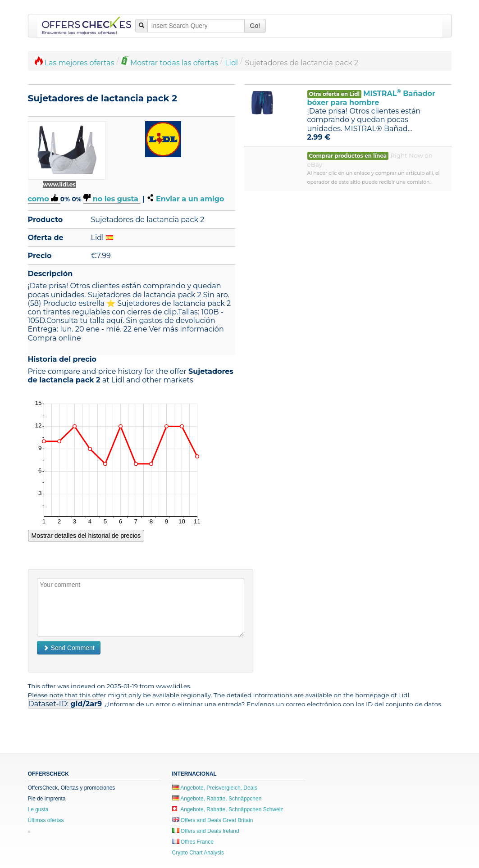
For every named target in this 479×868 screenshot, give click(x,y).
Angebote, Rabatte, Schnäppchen (217, 799)
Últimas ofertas (46, 820)
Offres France (193, 842)
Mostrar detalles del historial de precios (86, 536)
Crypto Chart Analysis (198, 853)
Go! (255, 26)
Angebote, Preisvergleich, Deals (215, 788)
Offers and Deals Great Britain (213, 820)
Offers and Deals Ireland (206, 831)
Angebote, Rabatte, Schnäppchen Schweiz (228, 809)
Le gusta (38, 809)
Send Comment (69, 648)
